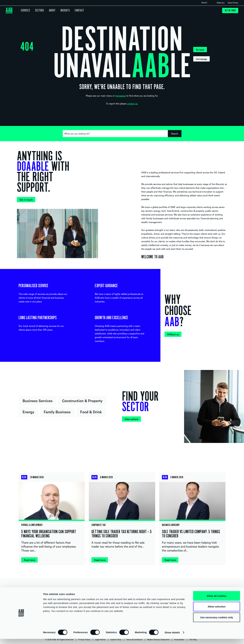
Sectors (38, 10)
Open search (210, 3)
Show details (172, 638)
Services (25, 10)
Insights (62, 10)
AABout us (173, 334)
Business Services (38, 400)
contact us (132, 103)
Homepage (201, 59)
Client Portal (233, 3)
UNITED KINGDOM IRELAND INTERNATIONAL (122, 590)
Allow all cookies (217, 601)
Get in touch (230, 10)
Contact (75, 10)
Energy (28, 412)
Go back (200, 50)
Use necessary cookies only (217, 622)
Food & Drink (91, 412)
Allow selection (216, 612)
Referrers (221, 3)
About (50, 10)
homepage (121, 96)
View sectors (131, 419)
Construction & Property (82, 400)
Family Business (57, 412)
